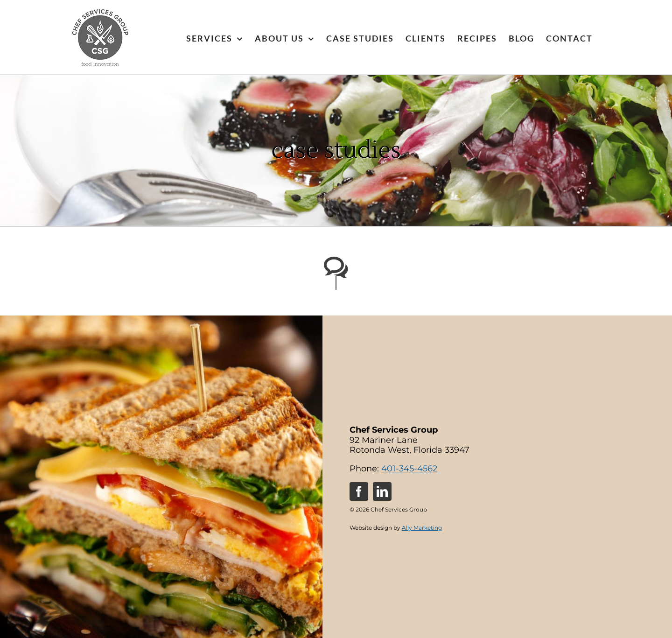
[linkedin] (382, 491)
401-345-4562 (409, 469)
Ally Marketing (422, 528)
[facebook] (359, 491)
